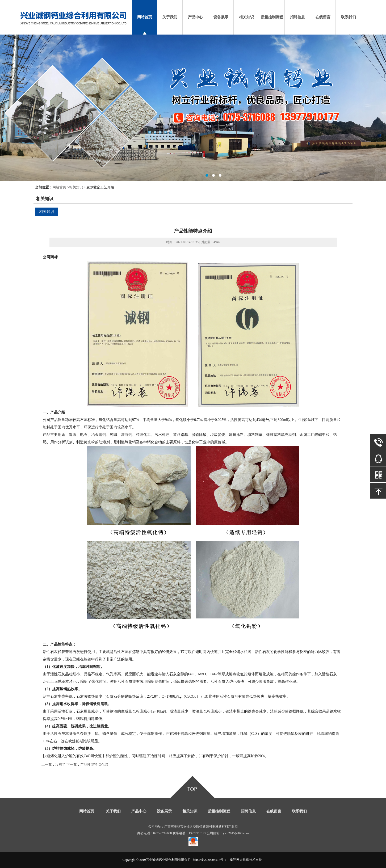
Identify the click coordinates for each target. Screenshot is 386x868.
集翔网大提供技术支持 (246, 860)
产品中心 (195, 17)
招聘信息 (297, 17)
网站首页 (145, 17)
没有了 (60, 764)
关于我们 (170, 17)
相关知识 (246, 17)
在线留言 (323, 17)
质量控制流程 (272, 17)
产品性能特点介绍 (94, 764)
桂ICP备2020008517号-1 (210, 860)
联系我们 (349, 17)
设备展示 (221, 17)
